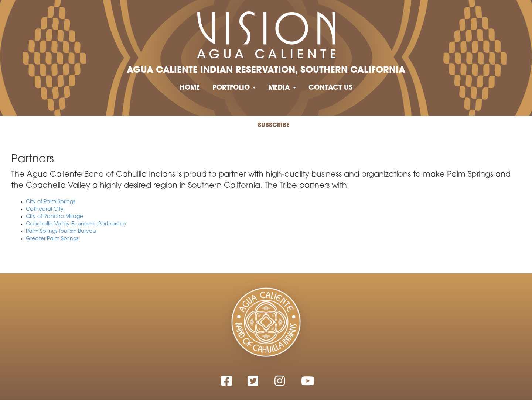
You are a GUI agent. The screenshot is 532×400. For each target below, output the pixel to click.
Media (282, 88)
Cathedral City (45, 209)
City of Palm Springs (50, 202)
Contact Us (330, 88)
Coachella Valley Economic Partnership (76, 224)
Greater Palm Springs (52, 239)
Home (190, 88)
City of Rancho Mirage (54, 217)
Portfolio (234, 88)
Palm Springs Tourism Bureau (61, 232)
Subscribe (274, 125)
